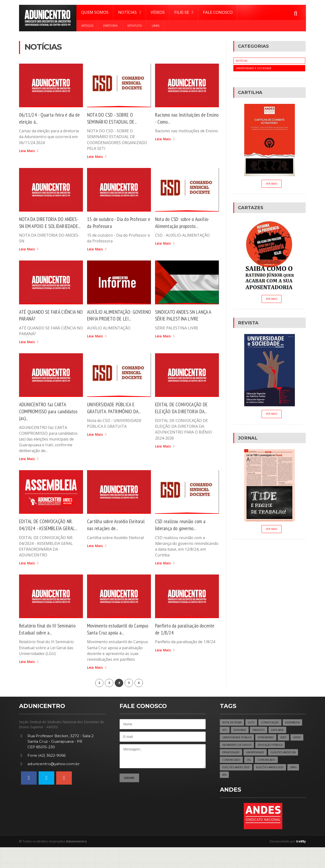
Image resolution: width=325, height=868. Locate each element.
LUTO (253, 741)
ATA (273, 795)
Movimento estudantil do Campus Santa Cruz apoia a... (115, 646)
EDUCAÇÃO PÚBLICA (235, 772)
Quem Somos (95, 12)
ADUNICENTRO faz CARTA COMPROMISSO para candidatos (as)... (51, 420)
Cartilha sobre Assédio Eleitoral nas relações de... (118, 534)
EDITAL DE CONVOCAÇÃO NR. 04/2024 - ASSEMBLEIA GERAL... (48, 537)
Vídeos (158, 12)
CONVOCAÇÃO (272, 741)
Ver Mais (271, 184)
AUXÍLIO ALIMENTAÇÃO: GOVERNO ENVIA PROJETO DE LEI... (117, 326)
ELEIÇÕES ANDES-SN (235, 780)
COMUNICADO (264, 780)
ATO (247, 749)
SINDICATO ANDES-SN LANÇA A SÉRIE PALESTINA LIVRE (186, 323)
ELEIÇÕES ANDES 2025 (261, 788)
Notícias (242, 61)
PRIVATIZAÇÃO (264, 772)
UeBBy (301, 862)
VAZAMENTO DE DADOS (265, 764)
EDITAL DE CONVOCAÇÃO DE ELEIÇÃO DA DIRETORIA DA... (184, 417)
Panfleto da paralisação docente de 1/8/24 (178, 646)
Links (156, 26)
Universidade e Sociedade (254, 69)
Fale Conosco (218, 12)
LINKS (261, 795)
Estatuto (135, 26)
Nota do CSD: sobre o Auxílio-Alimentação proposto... (185, 223)
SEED (226, 764)
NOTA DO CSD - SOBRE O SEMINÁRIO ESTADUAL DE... (115, 118)
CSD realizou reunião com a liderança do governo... (182, 534)
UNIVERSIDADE (289, 772)
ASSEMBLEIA (230, 749)
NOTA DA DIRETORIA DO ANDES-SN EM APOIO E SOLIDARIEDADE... (44, 226)
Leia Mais (29, 151)
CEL (281, 780)
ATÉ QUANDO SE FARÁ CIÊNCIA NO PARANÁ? (50, 323)
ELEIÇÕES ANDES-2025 (236, 795)
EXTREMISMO (289, 756)
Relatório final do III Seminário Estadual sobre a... (49, 646)
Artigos (87, 26)
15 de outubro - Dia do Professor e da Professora (112, 223)
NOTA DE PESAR (233, 741)
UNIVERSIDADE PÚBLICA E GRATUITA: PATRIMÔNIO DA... (117, 417)
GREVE (239, 764)
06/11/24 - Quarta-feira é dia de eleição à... (48, 118)
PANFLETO (284, 749)
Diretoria (110, 26)
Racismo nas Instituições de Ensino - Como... (182, 118)
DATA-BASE (264, 749)
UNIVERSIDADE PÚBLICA (259, 756)
